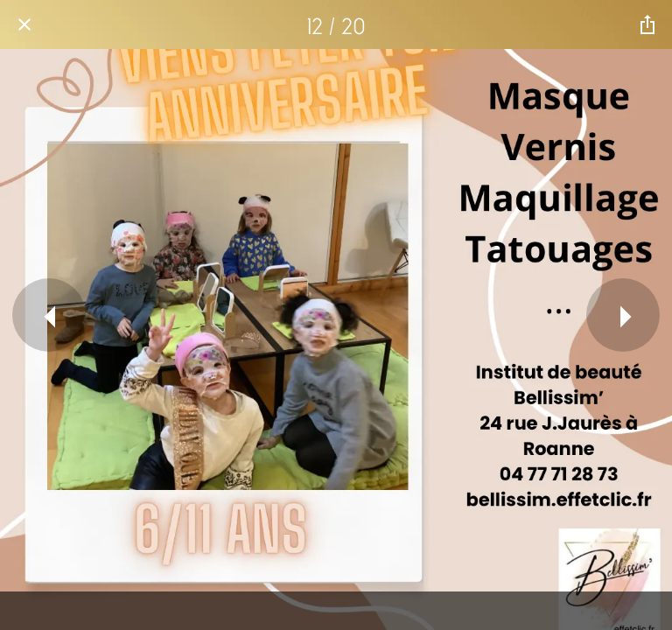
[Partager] (647, 24)
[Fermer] (24, 24)
